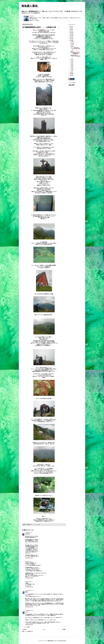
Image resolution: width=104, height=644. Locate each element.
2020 (71, 26)
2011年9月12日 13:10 (29, 558)
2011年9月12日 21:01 (29, 587)
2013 (71, 37)
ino (26, 532)
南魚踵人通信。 (31, 6)
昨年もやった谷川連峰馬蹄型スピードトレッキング (43, 30)
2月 (71, 69)
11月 (72, 43)
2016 (71, 33)
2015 (71, 34)
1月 (71, 70)
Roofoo (55, 641)
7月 (71, 61)
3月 (71, 67)
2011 (71, 40)
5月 (71, 64)
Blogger (64, 641)
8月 (71, 59)
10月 (72, 45)
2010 (71, 72)
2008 (71, 75)
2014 (71, 36)
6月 (71, 62)
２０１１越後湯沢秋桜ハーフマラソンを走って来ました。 (75, 49)
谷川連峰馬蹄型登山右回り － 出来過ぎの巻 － (76, 53)
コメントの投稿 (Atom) (29, 631)
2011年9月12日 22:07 (29, 625)
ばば (26, 562)
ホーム (44, 629)
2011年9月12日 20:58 (29, 578)
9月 (71, 46)
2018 (71, 30)
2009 (71, 74)
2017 (71, 31)
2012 (71, 39)
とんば (32, 16)
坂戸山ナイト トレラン (75, 51)
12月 (72, 42)
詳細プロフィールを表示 (34, 20)
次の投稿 (24, 629)
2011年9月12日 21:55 (29, 607)
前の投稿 (64, 629)
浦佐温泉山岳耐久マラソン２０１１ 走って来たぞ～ (75, 56)
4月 (71, 66)
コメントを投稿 (27, 627)
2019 (71, 28)
